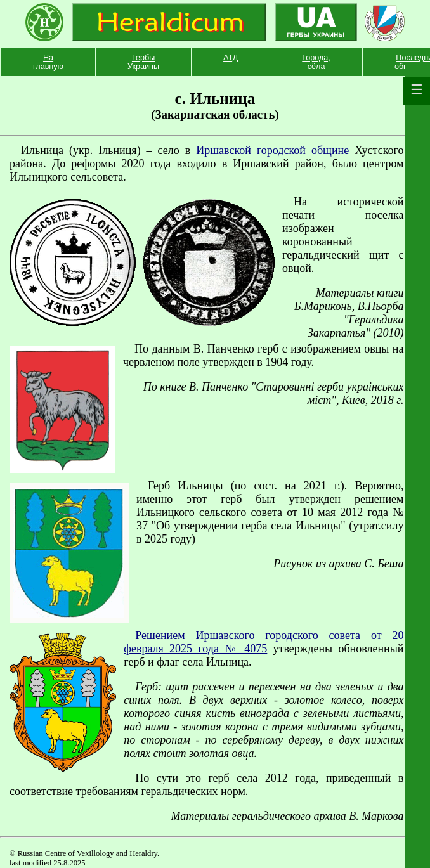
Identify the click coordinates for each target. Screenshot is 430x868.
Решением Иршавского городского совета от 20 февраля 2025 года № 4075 (264, 642)
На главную (48, 62)
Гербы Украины (143, 62)
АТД (231, 58)
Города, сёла (316, 62)
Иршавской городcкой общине (272, 150)
